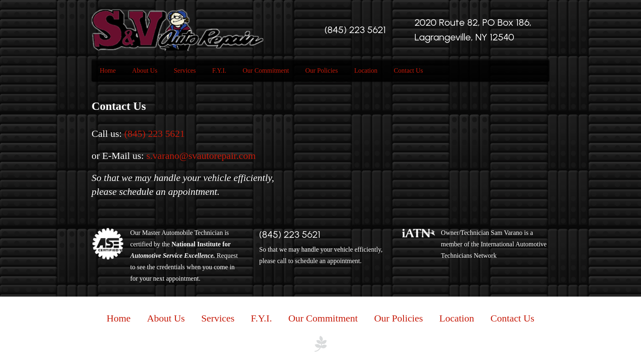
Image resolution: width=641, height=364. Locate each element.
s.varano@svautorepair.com (201, 156)
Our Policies (322, 70)
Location (366, 70)
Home (108, 70)
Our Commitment (266, 70)
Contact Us (408, 70)
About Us (145, 70)
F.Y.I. (219, 70)
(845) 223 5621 (355, 30)
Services (185, 70)
